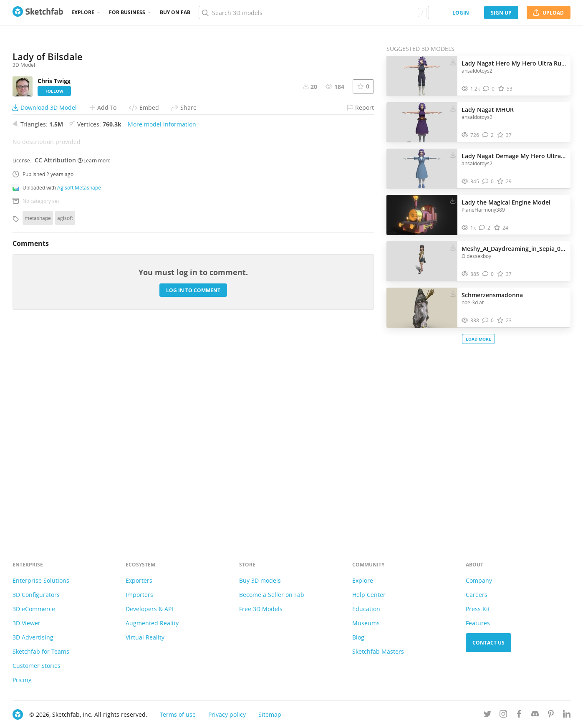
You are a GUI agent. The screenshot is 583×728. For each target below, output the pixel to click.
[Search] (314, 13)
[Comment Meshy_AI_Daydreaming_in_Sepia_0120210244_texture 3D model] (488, 274)
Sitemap (270, 714)
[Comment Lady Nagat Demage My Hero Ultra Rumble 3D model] (488, 181)
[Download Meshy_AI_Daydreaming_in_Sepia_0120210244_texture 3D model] (453, 247)
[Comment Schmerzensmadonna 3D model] (488, 320)
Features (478, 623)
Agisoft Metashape (79, 390)
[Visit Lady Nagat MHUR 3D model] (422, 122)
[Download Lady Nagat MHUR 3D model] (453, 108)
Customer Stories (37, 666)
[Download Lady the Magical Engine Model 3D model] (453, 200)
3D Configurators (36, 595)
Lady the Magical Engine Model (506, 202)
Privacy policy (227, 714)
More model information (162, 327)
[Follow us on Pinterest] (551, 715)
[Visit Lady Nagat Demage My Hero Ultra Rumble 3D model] (422, 169)
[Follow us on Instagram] (503, 715)
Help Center (369, 595)
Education (366, 609)
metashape (38, 420)
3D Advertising (33, 637)
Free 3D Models (261, 609)
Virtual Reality (145, 637)
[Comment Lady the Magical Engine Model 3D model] (485, 228)
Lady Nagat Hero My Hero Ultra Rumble (514, 63)
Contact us (488, 643)
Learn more (94, 362)
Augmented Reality (152, 623)
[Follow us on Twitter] (487, 715)
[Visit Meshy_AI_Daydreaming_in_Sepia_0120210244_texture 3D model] (422, 261)
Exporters (139, 580)
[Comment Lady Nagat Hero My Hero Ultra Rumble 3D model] (489, 89)
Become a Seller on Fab (272, 595)
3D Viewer (26, 623)
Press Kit (478, 609)
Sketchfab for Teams (41, 651)
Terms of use (178, 714)
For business (127, 12)
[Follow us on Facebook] (519, 715)
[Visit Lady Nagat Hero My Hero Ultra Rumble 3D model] (422, 76)
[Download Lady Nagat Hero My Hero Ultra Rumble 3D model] (453, 61)
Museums (366, 623)
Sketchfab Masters (378, 651)
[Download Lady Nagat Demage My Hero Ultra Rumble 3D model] (453, 154)
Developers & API (149, 609)
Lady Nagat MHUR (488, 110)
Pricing (22, 680)
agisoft (65, 420)
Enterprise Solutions (41, 580)
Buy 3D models (260, 580)
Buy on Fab (175, 12)
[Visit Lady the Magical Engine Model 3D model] (422, 215)
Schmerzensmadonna (492, 295)
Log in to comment (193, 492)
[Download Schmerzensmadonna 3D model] (453, 293)
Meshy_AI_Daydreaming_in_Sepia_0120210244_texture (514, 249)
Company (479, 580)
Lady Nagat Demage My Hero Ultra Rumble (514, 156)
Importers (139, 595)
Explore (83, 12)
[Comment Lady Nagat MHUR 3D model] (488, 135)
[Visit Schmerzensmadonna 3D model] (422, 308)
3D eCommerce (34, 609)
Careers (477, 595)
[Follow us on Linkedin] (567, 715)
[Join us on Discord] (535, 715)
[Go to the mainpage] (38, 13)
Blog (358, 637)
